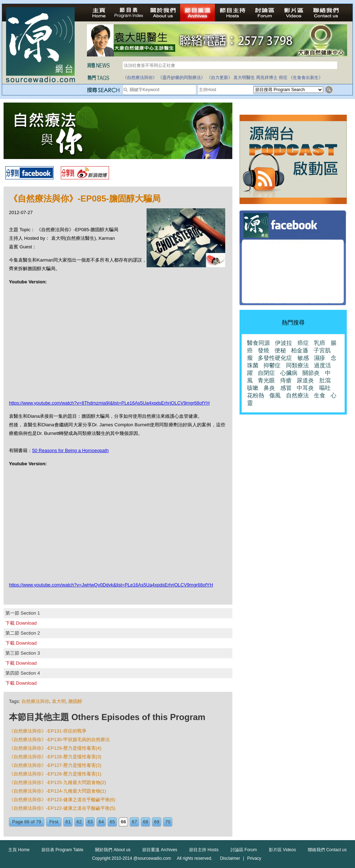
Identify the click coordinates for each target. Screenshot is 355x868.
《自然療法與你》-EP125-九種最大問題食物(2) (58, 782)
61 (68, 822)
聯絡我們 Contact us (327, 850)
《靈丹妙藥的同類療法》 (182, 78)
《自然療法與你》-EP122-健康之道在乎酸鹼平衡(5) (62, 808)
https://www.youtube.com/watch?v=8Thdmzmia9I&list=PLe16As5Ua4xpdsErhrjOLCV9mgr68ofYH (109, 403)
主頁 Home (19, 850)
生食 (320, 395)
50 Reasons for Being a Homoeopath (70, 450)
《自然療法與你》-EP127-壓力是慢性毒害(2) (55, 765)
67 (134, 822)
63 (90, 822)
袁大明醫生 (244, 78)
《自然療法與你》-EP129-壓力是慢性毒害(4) (55, 748)
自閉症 (266, 373)
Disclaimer (230, 858)
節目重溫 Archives (160, 850)
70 (168, 822)
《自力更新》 (220, 78)
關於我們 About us (113, 850)
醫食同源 (258, 343)
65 (112, 822)
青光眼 (266, 380)
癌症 (283, 78)
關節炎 (311, 373)
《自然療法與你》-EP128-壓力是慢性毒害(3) (55, 757)
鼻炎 (269, 388)
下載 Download (21, 623)
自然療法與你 (35, 701)
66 (123, 822)
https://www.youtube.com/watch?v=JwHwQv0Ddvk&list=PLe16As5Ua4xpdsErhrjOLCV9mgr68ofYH (111, 585)
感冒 (286, 388)
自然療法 (297, 395)
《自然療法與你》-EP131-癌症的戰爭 (48, 731)
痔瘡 (286, 380)
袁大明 (59, 701)
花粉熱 (256, 395)
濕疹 (320, 358)
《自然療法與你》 (140, 78)
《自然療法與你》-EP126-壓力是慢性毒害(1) (55, 774)
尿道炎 (305, 380)
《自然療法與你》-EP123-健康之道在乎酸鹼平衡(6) (62, 800)
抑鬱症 (272, 365)
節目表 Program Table (62, 850)
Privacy (254, 858)
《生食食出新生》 (306, 78)
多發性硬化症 (275, 358)
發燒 (263, 350)
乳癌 (320, 343)
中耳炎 (305, 388)
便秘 (280, 350)
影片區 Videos (282, 850)
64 (101, 822)
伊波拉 (283, 343)
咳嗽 (253, 388)
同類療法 (297, 365)
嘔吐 (325, 388)
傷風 (275, 395)
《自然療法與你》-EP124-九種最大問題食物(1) (58, 791)
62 (79, 822)
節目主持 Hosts (204, 850)
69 (157, 822)
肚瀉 (325, 380)
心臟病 (289, 373)
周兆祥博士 (267, 78)
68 (146, 822)
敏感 (303, 358)
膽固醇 (75, 701)
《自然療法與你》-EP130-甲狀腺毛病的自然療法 (59, 740)
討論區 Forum (244, 850)
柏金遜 (300, 350)
